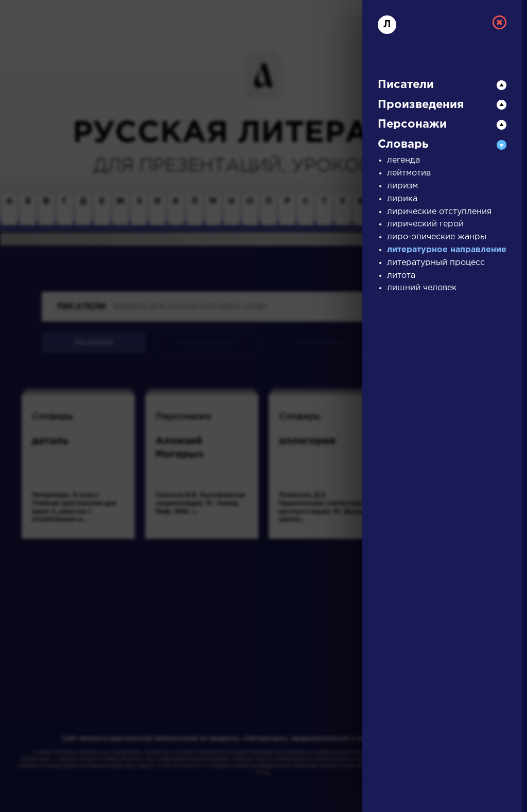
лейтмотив (409, 173)
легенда (403, 160)
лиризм (402, 186)
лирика (402, 199)
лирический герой (425, 224)
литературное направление (447, 250)
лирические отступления (439, 212)
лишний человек (422, 288)
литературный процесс (436, 263)
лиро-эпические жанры (437, 237)
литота (401, 276)
